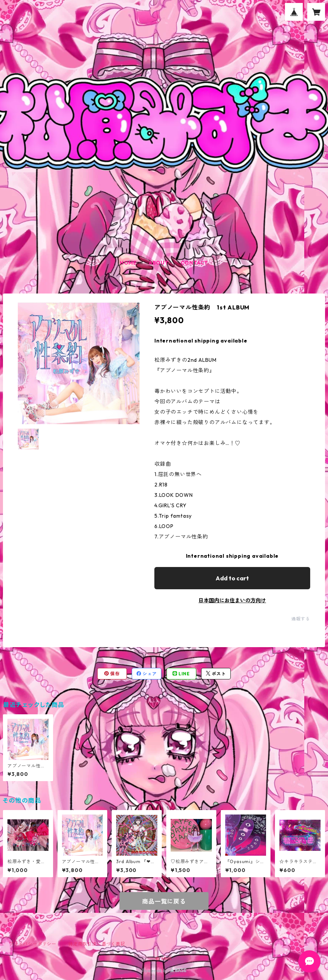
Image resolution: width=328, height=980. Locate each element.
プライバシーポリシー (33, 944)
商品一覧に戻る (164, 901)
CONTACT (195, 263)
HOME (128, 263)
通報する (301, 619)
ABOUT (159, 263)
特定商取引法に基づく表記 (97, 944)
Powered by (164, 971)
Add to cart (232, 578)
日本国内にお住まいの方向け (232, 600)
